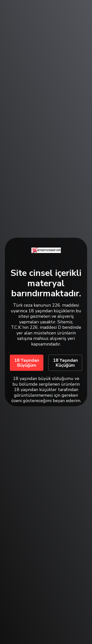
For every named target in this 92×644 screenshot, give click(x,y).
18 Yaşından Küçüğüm (65, 363)
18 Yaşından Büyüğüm (27, 363)
